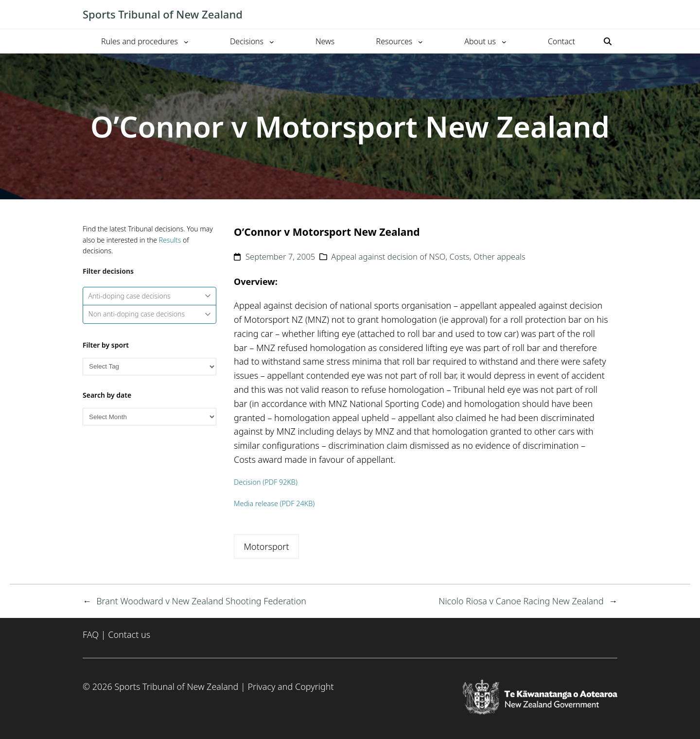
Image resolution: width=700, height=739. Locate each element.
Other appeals (499, 256)
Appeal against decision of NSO (388, 256)
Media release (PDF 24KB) (274, 503)
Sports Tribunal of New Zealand (163, 14)
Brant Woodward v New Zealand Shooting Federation (201, 601)
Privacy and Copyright (290, 686)
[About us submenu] (504, 41)
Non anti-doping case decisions (150, 314)
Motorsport (266, 546)
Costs (460, 256)
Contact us (129, 634)
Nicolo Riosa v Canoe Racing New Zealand (521, 601)
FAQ (91, 634)
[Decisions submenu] (272, 41)
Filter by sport (106, 345)
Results (170, 240)
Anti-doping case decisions (150, 296)
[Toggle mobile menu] (612, 15)
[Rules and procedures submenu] (186, 41)
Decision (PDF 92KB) (266, 482)
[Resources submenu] (420, 41)
